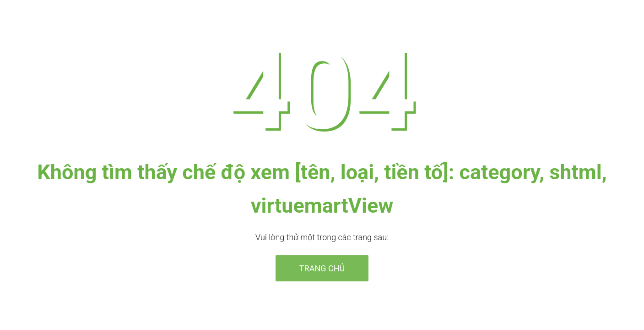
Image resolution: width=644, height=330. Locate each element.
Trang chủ (322, 268)
